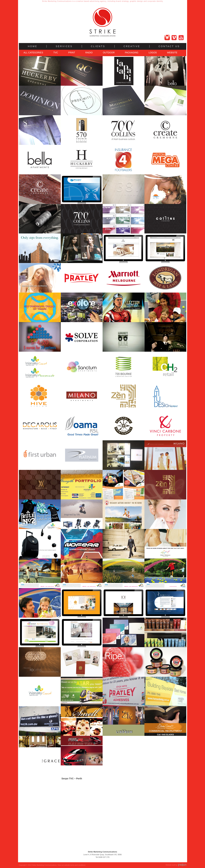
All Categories (33, 53)
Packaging (132, 53)
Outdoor (109, 53)
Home (33, 46)
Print (72, 53)
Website (172, 53)
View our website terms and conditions (71, 865)
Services (64, 46)
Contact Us (169, 46)
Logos (153, 53)
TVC (56, 53)
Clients (98, 46)
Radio (89, 53)
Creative (132, 46)
